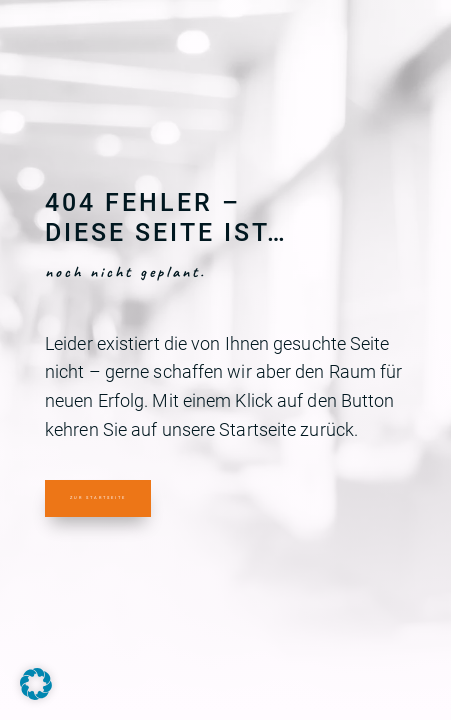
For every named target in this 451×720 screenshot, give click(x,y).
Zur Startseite (98, 497)
